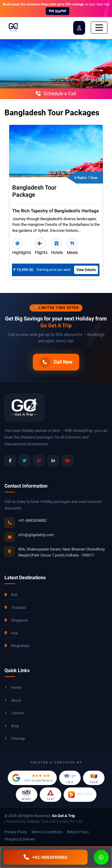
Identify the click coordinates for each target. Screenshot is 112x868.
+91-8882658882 (32, 520)
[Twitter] (24, 461)
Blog (11, 726)
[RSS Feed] (80, 795)
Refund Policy (78, 832)
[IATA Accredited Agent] (70, 778)
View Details (86, 270)
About (13, 700)
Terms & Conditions (47, 832)
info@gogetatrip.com (36, 535)
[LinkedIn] (53, 461)
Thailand (15, 608)
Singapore (16, 620)
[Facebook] (10, 461)
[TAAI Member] (50, 795)
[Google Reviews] (32, 778)
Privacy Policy (16, 832)
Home (13, 688)
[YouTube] (67, 461)
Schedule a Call (56, 94)
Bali (11, 595)
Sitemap (15, 738)
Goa (11, 633)
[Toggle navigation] (99, 28)
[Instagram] (39, 461)
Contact (14, 713)
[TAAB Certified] (94, 778)
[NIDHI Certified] (27, 795)
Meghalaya (17, 646)
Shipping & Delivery (20, 839)
